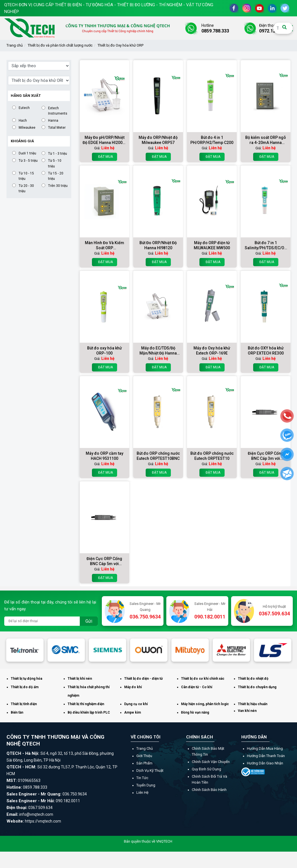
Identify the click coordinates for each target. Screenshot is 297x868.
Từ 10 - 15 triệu (26, 176)
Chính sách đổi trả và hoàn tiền (209, 779)
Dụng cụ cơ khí (136, 704)
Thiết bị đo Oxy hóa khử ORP (120, 45)
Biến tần (17, 712)
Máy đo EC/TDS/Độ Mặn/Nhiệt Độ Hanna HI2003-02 (158, 351)
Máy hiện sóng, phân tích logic (205, 704)
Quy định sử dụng (206, 769)
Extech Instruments (58, 111)
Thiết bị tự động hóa (26, 679)
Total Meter (57, 127)
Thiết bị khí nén (80, 679)
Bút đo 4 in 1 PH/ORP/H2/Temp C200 (212, 140)
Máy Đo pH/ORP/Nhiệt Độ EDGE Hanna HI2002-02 (105, 140)
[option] (25, 650)
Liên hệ (142, 792)
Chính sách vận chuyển (211, 762)
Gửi (89, 621)
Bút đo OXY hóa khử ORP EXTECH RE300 (266, 351)
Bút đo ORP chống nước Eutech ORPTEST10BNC (158, 456)
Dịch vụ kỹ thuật (150, 770)
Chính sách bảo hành (209, 790)
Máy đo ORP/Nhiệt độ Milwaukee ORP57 (158, 140)
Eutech (24, 108)
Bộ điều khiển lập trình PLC (89, 712)
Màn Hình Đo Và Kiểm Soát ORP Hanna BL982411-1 (105, 245)
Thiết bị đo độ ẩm (25, 687)
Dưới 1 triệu (27, 153)
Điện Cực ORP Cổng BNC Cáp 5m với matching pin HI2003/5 (105, 561)
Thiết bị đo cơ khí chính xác (203, 679)
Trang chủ (15, 45)
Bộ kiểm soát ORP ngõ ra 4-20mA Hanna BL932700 (266, 140)
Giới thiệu (144, 756)
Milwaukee (27, 127)
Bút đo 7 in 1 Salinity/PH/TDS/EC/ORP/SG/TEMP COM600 (266, 245)
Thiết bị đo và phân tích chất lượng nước (60, 45)
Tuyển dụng (146, 785)
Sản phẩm (144, 763)
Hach (23, 120)
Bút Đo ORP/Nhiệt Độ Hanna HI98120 (158, 245)
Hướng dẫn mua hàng (265, 748)
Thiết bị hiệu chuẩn (253, 704)
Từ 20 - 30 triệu (26, 188)
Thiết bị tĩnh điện (24, 704)
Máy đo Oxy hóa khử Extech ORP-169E (212, 351)
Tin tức (142, 778)
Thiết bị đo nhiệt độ (253, 679)
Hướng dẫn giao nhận (265, 763)
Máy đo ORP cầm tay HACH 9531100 (105, 456)
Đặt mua (105, 157)
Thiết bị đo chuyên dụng (257, 687)
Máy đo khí (133, 687)
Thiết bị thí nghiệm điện (86, 704)
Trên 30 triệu (58, 186)
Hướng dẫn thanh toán (266, 756)
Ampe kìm (133, 712)
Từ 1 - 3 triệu (58, 153)
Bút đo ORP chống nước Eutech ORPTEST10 (212, 456)
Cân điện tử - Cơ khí (197, 687)
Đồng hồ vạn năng (195, 712)
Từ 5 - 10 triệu (55, 163)
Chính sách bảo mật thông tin (208, 751)
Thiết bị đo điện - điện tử (143, 679)
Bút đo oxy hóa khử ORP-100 (105, 351)
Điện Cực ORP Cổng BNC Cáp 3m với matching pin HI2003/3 (266, 456)
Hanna (53, 120)
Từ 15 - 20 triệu (56, 176)
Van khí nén (247, 711)
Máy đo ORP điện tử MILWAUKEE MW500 (212, 245)
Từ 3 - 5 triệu (28, 160)
